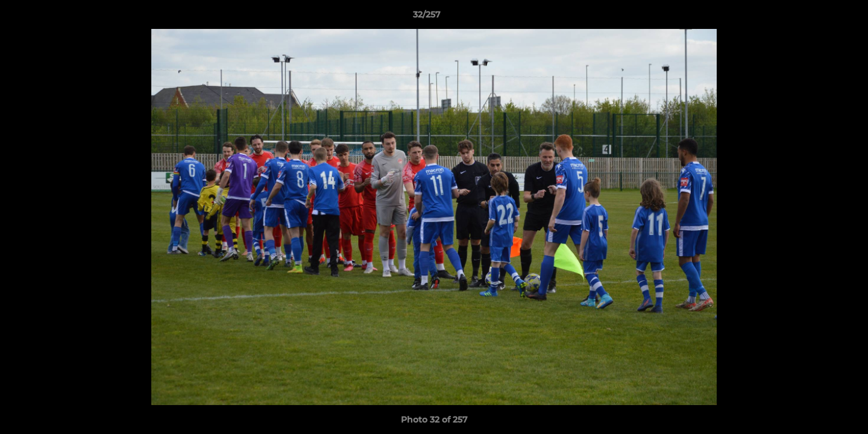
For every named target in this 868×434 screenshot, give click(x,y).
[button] (817, 17)
